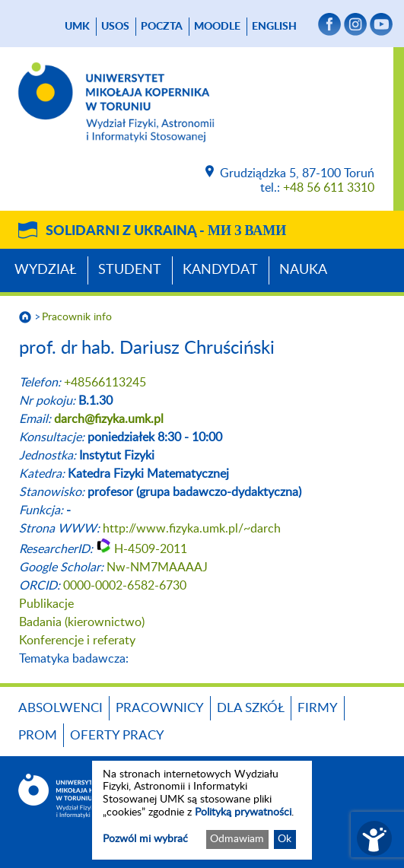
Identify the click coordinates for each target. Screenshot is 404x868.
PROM (38, 735)
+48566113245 (105, 383)
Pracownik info (77, 317)
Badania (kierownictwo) (82, 622)
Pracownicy (160, 708)
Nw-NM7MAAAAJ (157, 568)
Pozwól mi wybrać (145, 839)
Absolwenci (60, 708)
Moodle (217, 27)
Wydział (46, 270)
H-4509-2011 (151, 549)
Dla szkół (251, 708)
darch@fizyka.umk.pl (109, 419)
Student (130, 270)
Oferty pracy (117, 735)
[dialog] (202, 810)
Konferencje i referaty (77, 641)
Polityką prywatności (243, 812)
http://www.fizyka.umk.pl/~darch (192, 529)
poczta (162, 27)
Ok (285, 839)
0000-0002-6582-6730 (125, 586)
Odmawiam (237, 839)
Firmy (318, 708)
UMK (77, 27)
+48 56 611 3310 (329, 188)
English (274, 27)
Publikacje (46, 604)
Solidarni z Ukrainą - (166, 231)
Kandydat (220, 270)
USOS (115, 27)
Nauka (303, 270)
